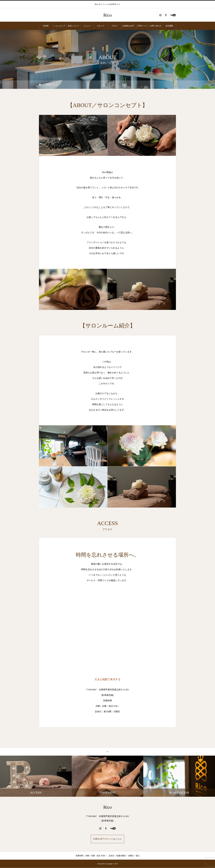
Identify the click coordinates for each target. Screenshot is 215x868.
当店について (73, 26)
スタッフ (101, 26)
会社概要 (169, 26)
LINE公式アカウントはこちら (107, 839)
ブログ (114, 26)
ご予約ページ (142, 26)
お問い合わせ (155, 26)
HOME (46, 26)
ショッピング (60, 26)
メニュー (87, 26)
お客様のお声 (128, 26)
